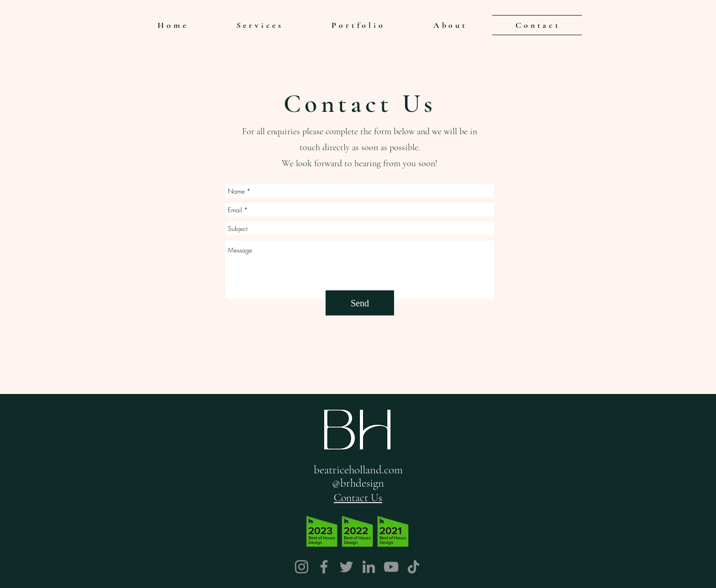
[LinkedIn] (369, 567)
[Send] (360, 303)
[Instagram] (302, 567)
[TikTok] (413, 567)
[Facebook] (324, 567)
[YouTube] (391, 567)
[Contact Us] (358, 498)
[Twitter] (346, 567)
